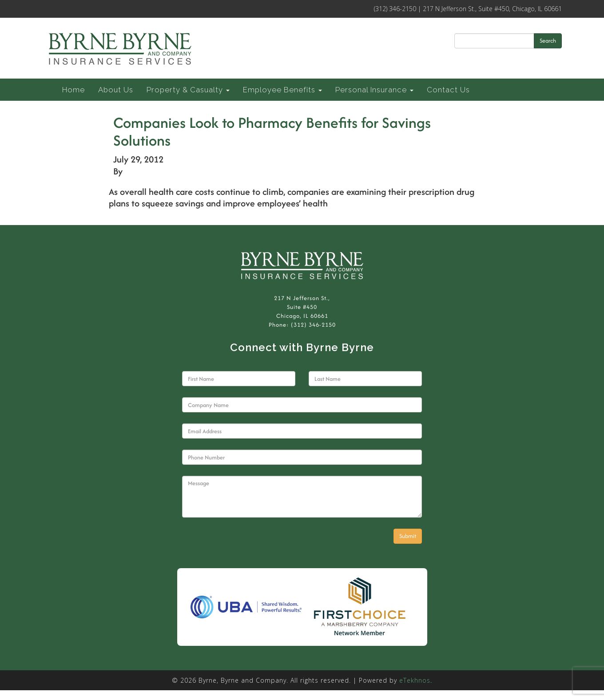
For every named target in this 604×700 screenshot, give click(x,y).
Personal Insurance (374, 90)
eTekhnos (415, 680)
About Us (116, 90)
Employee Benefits (282, 90)
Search (548, 41)
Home (74, 90)
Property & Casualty (188, 90)
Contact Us (448, 90)
